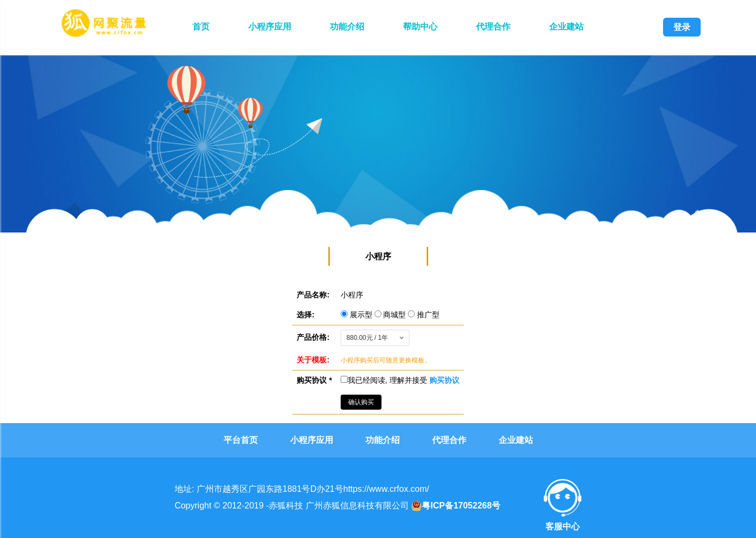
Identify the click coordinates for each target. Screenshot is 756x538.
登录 (682, 27)
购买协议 (444, 380)
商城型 (391, 315)
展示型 (358, 315)
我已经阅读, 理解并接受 (400, 380)
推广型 (424, 315)
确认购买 (361, 402)
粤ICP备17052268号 (456, 506)
